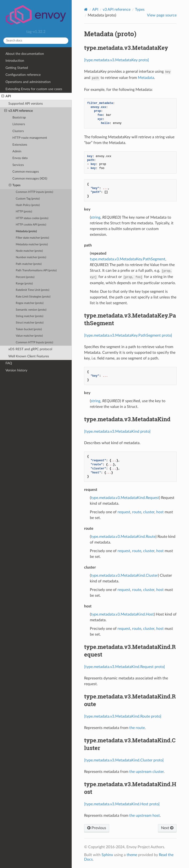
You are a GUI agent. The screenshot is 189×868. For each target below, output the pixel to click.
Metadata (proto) (26, 231)
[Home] (86, 9)
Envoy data (20, 158)
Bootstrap (19, 118)
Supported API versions (26, 104)
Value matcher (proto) (29, 336)
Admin (17, 152)
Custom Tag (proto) (28, 199)
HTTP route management (30, 138)
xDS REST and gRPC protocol (30, 349)
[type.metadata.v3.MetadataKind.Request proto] (124, 667)
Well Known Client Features (29, 356)
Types (15, 185)
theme (132, 855)
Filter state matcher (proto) (32, 238)
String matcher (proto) (30, 316)
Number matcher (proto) (31, 257)
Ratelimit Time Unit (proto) (32, 290)
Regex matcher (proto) (30, 303)
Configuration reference (23, 75)
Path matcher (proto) (29, 264)
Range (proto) (24, 284)
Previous (97, 828)
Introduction (15, 61)
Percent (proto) (25, 277)
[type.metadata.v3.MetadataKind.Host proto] (122, 804)
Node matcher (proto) (29, 251)
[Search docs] (36, 41)
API (6, 96)
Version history (16, 370)
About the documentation (25, 54)
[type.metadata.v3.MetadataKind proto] (117, 431)
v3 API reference (19, 111)
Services (18, 165)
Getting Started (17, 68)
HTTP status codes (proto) (32, 218)
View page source (162, 15)
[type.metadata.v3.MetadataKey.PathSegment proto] (128, 335)
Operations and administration (28, 82)
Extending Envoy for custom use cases (34, 89)
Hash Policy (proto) (28, 205)
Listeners (19, 124)
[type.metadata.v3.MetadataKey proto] (116, 60)
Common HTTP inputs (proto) (34, 192)
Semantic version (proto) (31, 310)
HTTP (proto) (24, 212)
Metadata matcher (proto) (32, 244)
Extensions (20, 145)
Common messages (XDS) (30, 179)
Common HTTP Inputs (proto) (34, 342)
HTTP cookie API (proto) (31, 225)
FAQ (9, 363)
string (96, 217)
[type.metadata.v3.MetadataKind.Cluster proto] (124, 760)
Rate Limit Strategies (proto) (33, 297)
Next (167, 828)
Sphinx (107, 855)
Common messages (26, 172)
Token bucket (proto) (29, 329)
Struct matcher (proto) (30, 323)
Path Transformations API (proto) (36, 270)
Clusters (18, 131)
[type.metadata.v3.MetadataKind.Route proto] (123, 716)
